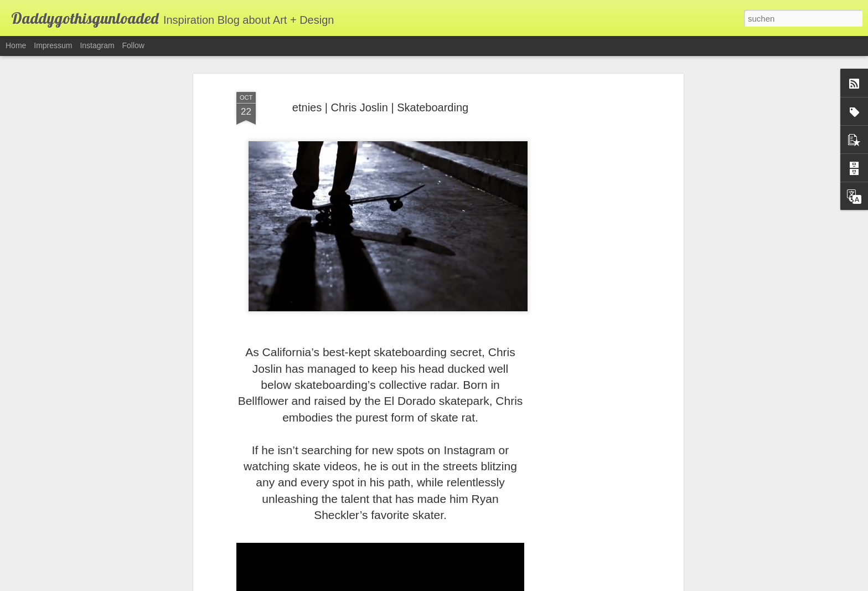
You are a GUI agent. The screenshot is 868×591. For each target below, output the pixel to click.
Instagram (97, 45)
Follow (133, 45)
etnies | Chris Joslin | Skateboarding (380, 103)
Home (16, 45)
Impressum (53, 45)
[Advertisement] (585, 256)
